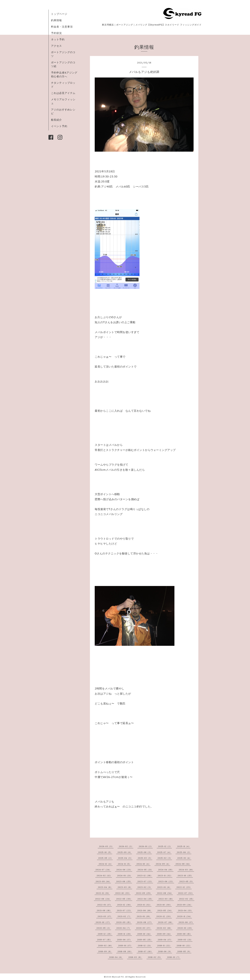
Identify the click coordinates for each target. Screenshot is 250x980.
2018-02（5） (155, 957)
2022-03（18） (166, 899)
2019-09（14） (164, 934)
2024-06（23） (124, 870)
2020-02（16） (164, 928)
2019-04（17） (165, 940)
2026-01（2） (146, 846)
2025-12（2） (165, 846)
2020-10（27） (103, 922)
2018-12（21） (145, 945)
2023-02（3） (145, 887)
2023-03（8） (125, 887)
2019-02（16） (105, 945)
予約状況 (56, 33)
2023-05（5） (187, 881)
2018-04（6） (116, 957)
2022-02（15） (187, 899)
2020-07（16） (166, 922)
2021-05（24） (165, 910)
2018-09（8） (105, 951)
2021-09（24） (185, 905)
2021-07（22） (124, 910)
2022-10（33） (123, 893)
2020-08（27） (145, 922)
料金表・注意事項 (62, 27)
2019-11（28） (125, 934)
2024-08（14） (183, 864)
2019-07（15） (104, 940)
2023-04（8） (105, 887)
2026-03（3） (106, 846)
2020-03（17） (144, 928)
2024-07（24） (103, 870)
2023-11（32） (165, 875)
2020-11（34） (185, 916)
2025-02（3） (165, 858)
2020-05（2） (104, 928)
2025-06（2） (184, 852)
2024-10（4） (143, 864)
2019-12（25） (105, 934)
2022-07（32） (186, 893)
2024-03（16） (186, 870)
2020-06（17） (186, 922)
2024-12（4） (106, 864)
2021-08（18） (104, 910)
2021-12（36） (125, 905)
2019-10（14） (144, 934)
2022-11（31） (103, 893)
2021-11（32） (144, 905)
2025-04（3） (125, 858)
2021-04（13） (185, 910)
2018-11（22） (164, 945)
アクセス (56, 46)
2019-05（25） (145, 940)
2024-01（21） (125, 875)
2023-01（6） (164, 887)
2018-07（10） (145, 951)
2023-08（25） (124, 881)
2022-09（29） (144, 893)
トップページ (59, 14)
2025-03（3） (145, 858)
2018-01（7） (174, 957)
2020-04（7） (124, 928)
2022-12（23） (184, 887)
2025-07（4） (164, 852)
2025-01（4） (184, 858)
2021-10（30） (164, 905)
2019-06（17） (124, 940)
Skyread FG (118, 977)
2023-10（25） (185, 875)
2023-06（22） (166, 881)
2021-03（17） (105, 916)
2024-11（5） (125, 864)
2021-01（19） (144, 916)
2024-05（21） (145, 870)
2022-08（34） (165, 893)
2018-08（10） (125, 951)
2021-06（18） (145, 910)
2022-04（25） (145, 899)
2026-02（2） (126, 846)
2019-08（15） (184, 934)
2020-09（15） (124, 922)
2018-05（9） (184, 951)
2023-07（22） (145, 881)
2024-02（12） (104, 875)
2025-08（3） (145, 852)
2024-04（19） (166, 870)
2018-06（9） (165, 951)
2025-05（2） (105, 858)
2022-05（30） (124, 899)
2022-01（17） (105, 905)
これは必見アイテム (63, 93)
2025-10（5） (105, 852)
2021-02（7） (124, 916)
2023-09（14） (103, 881)
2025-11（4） (184, 846)
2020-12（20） (164, 916)
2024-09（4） (163, 864)
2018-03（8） (135, 957)
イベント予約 (59, 126)
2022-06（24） (103, 899)
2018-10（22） (184, 945)
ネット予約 (58, 39)
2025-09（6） (125, 852)
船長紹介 (56, 120)
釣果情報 (56, 20)
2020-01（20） (185, 928)
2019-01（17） (125, 945)
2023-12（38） (145, 875)
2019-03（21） (185, 940)
